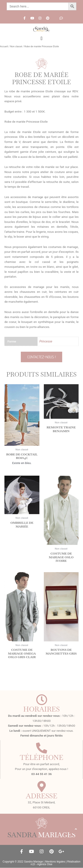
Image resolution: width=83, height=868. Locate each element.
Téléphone (41, 757)
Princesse (46, 341)
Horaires (41, 709)
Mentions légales (55, 862)
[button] (41, 38)
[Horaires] (42, 700)
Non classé (16, 46)
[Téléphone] (42, 748)
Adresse (41, 796)
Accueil (4, 46)
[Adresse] (42, 786)
